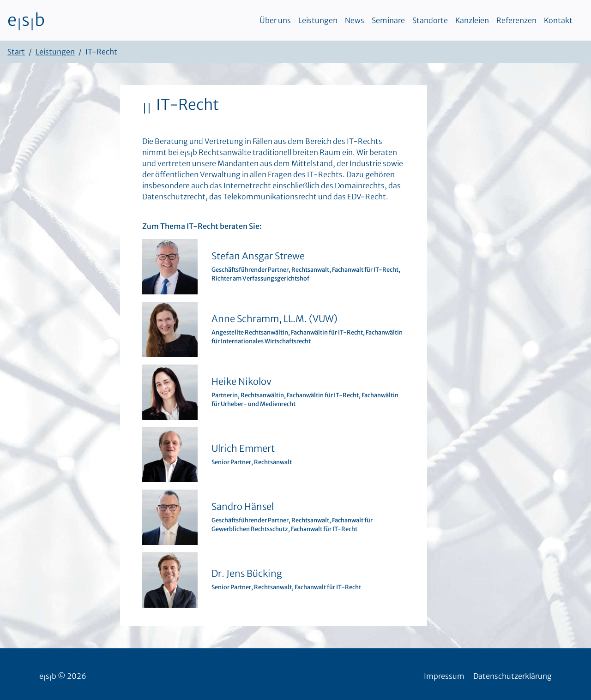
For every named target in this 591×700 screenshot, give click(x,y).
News (355, 20)
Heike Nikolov (241, 381)
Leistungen (318, 20)
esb (26, 20)
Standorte (430, 20)
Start (16, 52)
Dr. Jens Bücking (247, 573)
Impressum (444, 676)
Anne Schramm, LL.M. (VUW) (274, 319)
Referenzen (516, 20)
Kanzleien (472, 20)
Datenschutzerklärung (513, 676)
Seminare (388, 20)
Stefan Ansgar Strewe (258, 256)
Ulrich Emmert (243, 448)
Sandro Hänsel (243, 506)
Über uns (275, 20)
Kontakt (558, 20)
